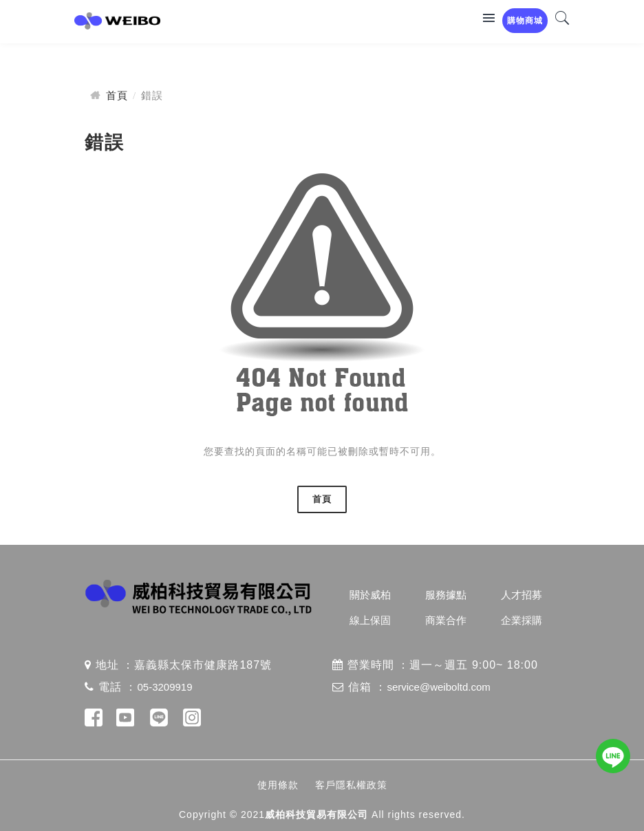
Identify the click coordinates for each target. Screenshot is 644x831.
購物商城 (525, 21)
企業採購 (522, 620)
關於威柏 (370, 595)
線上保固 (370, 620)
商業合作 (446, 620)
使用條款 (278, 785)
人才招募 (522, 595)
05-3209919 (164, 687)
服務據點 (446, 595)
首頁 (117, 95)
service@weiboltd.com (438, 687)
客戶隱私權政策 (351, 785)
